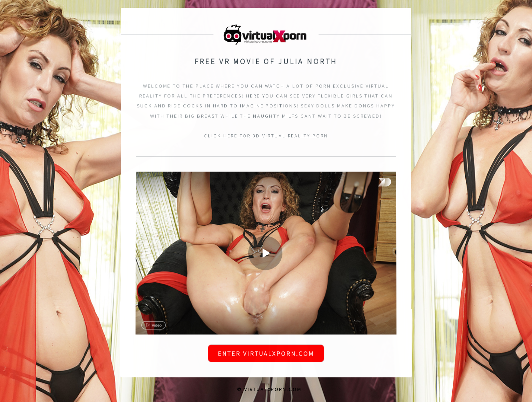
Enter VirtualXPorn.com (266, 354)
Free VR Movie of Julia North (266, 62)
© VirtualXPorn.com (269, 389)
